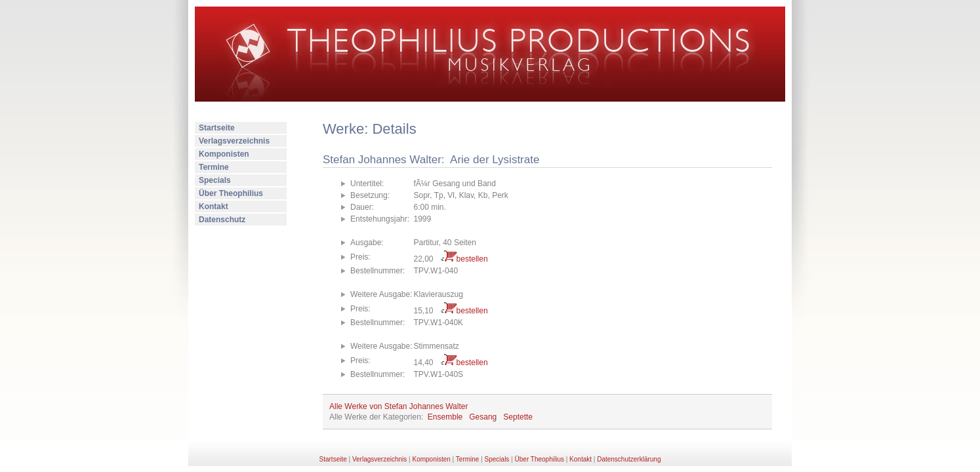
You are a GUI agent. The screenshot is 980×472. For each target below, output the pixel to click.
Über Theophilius (231, 193)
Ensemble (445, 417)
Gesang (483, 417)
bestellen (472, 259)
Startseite (217, 128)
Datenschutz (222, 220)
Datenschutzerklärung (629, 459)
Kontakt (214, 206)
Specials (215, 180)
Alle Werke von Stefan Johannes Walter (398, 406)
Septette (518, 417)
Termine (214, 167)
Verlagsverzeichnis (234, 141)
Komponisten (224, 154)
